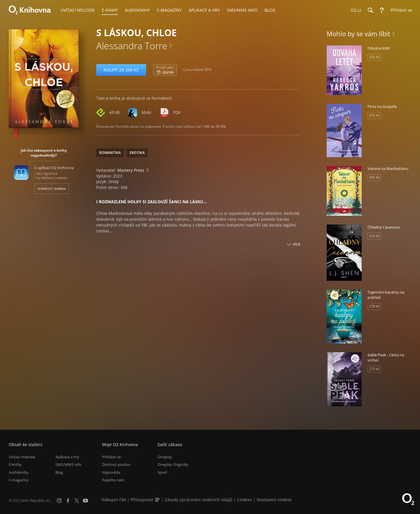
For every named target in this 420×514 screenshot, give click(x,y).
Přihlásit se (111, 457)
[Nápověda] (382, 10)
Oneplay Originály (173, 465)
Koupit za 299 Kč (121, 70)
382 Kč (374, 177)
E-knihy (15, 465)
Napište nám (113, 480)
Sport (162, 472)
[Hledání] (370, 10)
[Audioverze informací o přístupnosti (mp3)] (158, 500)
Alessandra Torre (132, 46)
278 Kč (374, 306)
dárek (165, 70)
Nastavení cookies (274, 500)
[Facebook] (68, 501)
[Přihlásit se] (400, 10)
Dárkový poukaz (116, 465)
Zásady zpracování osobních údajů (199, 500)
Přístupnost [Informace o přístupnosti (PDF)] (142, 500)
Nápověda (111, 472)
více (297, 244)
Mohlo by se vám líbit (358, 34)
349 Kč (374, 57)
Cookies (245, 500)
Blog (59, 472)
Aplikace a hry (67, 457)
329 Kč (374, 236)
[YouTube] (85, 501)
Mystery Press (131, 170)
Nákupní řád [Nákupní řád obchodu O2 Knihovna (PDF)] (114, 500)
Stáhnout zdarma (52, 189)
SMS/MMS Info (68, 465)
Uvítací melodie (22, 457)
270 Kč (374, 369)
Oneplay (165, 457)
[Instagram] (59, 501)
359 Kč (374, 115)
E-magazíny (19, 480)
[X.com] (77, 501)
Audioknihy (19, 472)
